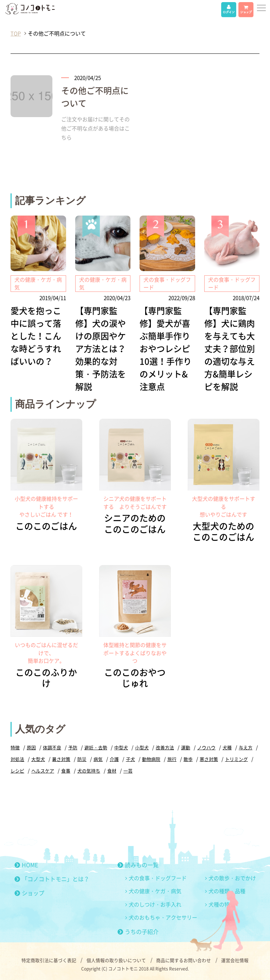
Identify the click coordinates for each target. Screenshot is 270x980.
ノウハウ (206, 746)
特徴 (15, 746)
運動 (186, 746)
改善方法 (165, 746)
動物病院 (151, 758)
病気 (98, 758)
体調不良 (52, 746)
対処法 (17, 758)
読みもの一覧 (138, 864)
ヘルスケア (43, 770)
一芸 (128, 770)
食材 (112, 770)
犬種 (227, 746)
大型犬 (38, 758)
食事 (66, 770)
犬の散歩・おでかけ (232, 877)
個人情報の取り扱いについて (116, 959)
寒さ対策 (209, 758)
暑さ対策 (61, 758)
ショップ (29, 892)
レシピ (17, 770)
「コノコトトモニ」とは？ (52, 878)
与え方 (246, 746)
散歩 (188, 758)
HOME (26, 864)
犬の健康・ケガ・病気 (155, 890)
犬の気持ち (89, 770)
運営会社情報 (236, 959)
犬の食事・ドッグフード (158, 877)
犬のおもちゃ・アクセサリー (163, 916)
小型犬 (142, 746)
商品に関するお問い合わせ (184, 959)
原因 (31, 746)
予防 (73, 746)
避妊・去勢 (96, 746)
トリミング (236, 758)
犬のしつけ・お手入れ (155, 903)
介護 (114, 758)
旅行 (172, 758)
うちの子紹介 (138, 930)
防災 (82, 758)
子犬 (130, 758)
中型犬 (121, 746)
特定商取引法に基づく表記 (49, 959)
